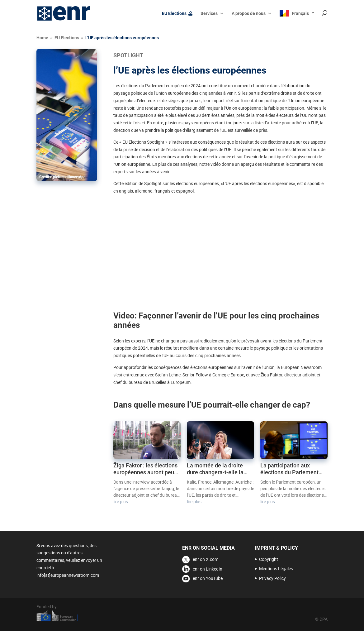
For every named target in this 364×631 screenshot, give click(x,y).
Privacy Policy (272, 578)
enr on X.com (206, 559)
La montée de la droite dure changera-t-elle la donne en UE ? (215, 469)
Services (209, 14)
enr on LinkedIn (208, 569)
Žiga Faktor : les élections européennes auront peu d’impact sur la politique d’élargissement (145, 469)
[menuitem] (297, 19)
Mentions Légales (276, 569)
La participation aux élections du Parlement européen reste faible (289, 469)
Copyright (269, 559)
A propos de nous (249, 14)
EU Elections (174, 14)
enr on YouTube (208, 578)
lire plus (121, 502)
